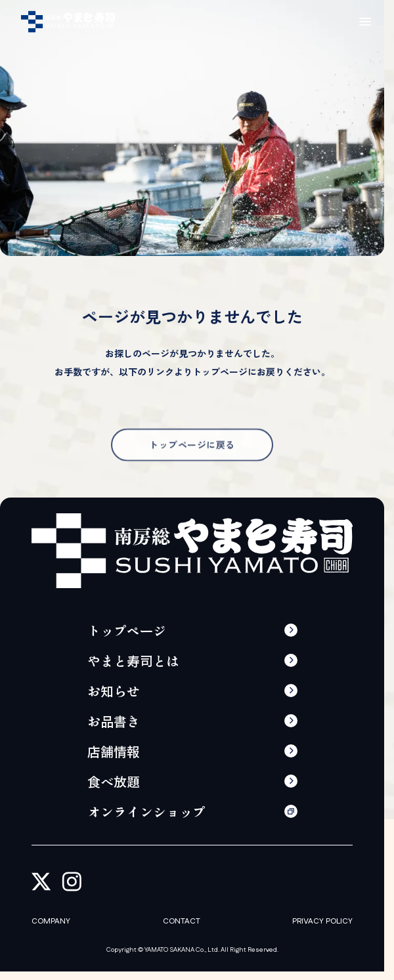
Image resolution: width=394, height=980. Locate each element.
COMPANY (51, 922)
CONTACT (182, 922)
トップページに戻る (192, 457)
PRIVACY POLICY (322, 922)
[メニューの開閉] (365, 22)
